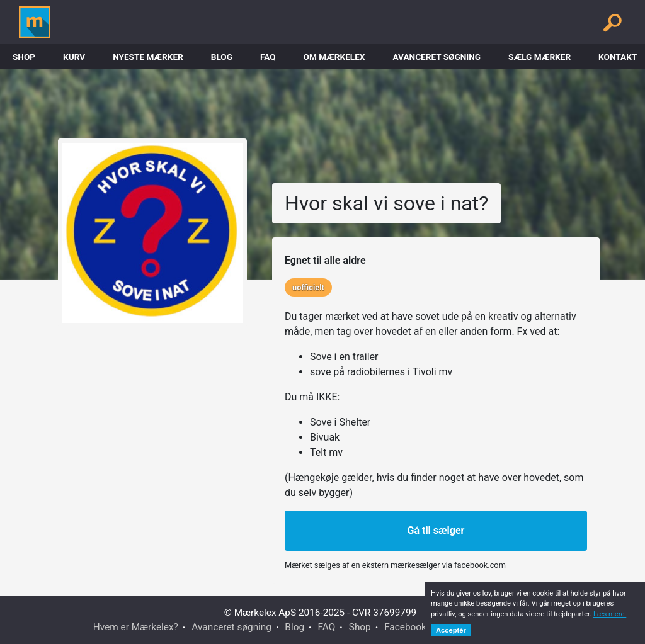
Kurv (74, 57)
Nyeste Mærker (148, 57)
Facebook (405, 627)
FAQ (268, 57)
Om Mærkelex (334, 57)
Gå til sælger (436, 530)
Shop (24, 57)
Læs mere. (610, 614)
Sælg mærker (539, 57)
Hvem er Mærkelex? (136, 627)
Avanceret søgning (437, 57)
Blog (222, 57)
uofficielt (308, 287)
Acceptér (451, 630)
